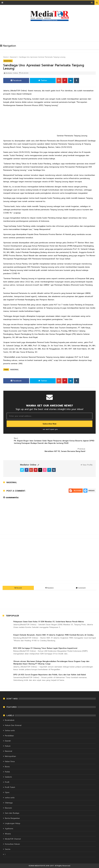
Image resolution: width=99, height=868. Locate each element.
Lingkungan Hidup (13, 823)
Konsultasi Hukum (12, 844)
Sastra (8, 849)
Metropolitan (10, 756)
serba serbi (10, 798)
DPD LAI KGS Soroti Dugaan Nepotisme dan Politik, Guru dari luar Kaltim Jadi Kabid (50, 675)
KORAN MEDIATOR (36, 866)
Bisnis (7, 767)
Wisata (8, 834)
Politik (7, 772)
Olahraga (9, 803)
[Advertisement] (50, 31)
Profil (7, 782)
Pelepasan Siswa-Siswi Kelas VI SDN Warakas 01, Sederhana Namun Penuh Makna (49, 622)
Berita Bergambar (12, 818)
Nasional (13, 57)
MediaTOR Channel (13, 839)
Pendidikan (9, 736)
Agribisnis (9, 829)
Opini (7, 792)
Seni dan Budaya (12, 813)
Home (6, 57)
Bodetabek (10, 720)
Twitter (43, 80)
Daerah (8, 741)
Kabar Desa (10, 761)
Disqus (91, 491)
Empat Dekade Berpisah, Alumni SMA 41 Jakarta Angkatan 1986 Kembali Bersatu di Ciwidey (53, 635)
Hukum (8, 746)
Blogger (78, 491)
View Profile (87, 465)
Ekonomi (8, 808)
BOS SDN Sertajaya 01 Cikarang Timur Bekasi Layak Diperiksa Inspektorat (45, 648)
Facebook (16, 80)
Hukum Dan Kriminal (13, 725)
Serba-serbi (10, 731)
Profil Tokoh (10, 787)
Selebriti (8, 777)
